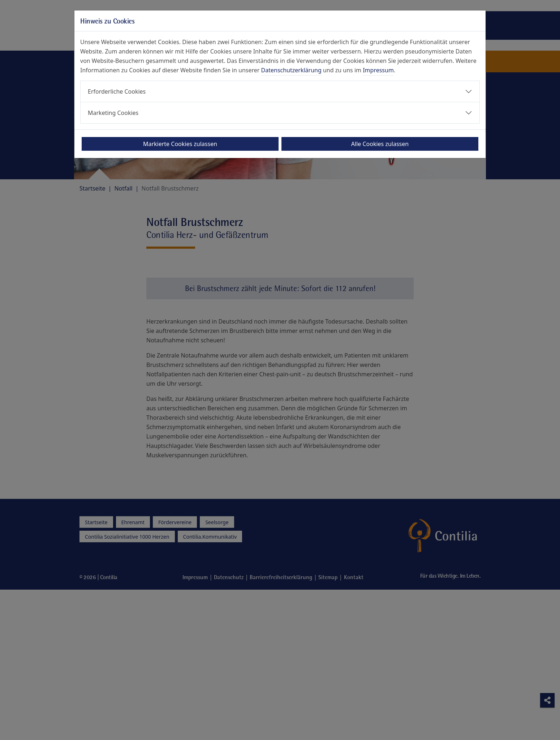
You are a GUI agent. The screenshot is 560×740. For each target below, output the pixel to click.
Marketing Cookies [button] (113, 113)
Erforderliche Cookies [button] (117, 91)
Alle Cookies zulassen (380, 144)
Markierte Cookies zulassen (180, 144)
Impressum (378, 70)
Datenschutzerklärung (291, 70)
